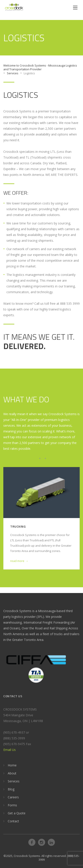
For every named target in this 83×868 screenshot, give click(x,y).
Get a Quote (17, 813)
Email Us (10, 750)
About (12, 773)
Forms (12, 805)
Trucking (18, 526)
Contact (13, 821)
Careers (13, 797)
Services (14, 781)
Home (12, 765)
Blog (11, 789)
